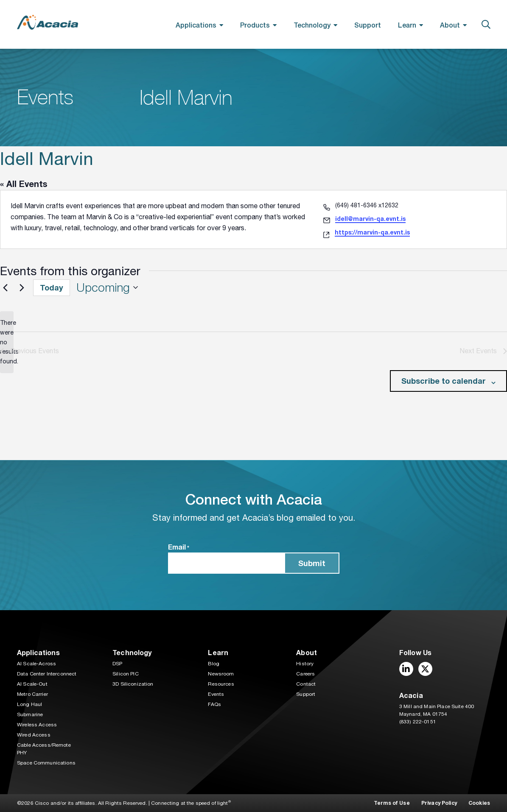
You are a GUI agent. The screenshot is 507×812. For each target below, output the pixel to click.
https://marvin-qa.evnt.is (372, 232)
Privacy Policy (439, 803)
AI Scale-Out (32, 684)
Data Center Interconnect (47, 674)
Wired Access (34, 735)
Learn (407, 25)
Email (179, 547)
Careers (305, 674)
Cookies (479, 803)
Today (52, 287)
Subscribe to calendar (444, 381)
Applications (196, 25)
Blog (214, 664)
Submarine (30, 714)
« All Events (24, 184)
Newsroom (221, 674)
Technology (312, 25)
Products (255, 25)
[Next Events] (22, 287)
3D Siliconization (133, 684)
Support (368, 25)
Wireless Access (37, 725)
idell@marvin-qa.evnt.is (370, 219)
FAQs (214, 704)
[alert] (7, 342)
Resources (221, 684)
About (450, 25)
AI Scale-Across (36, 664)
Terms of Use (392, 803)
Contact (306, 684)
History (305, 664)
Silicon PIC (126, 674)
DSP (117, 664)
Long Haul (29, 704)
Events (216, 694)
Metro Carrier (32, 694)
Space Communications (46, 763)
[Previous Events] (5, 287)
